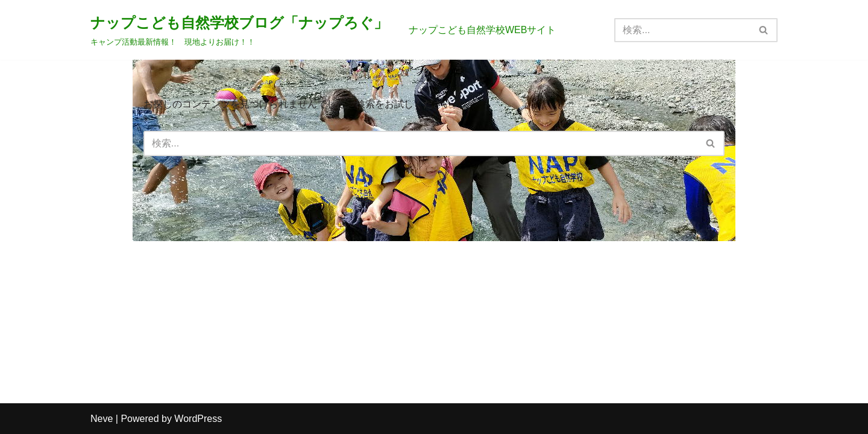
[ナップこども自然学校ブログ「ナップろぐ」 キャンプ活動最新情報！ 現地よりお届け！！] (239, 30)
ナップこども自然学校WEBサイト (482, 30)
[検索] (682, 30)
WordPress (198, 419)
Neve (102, 419)
